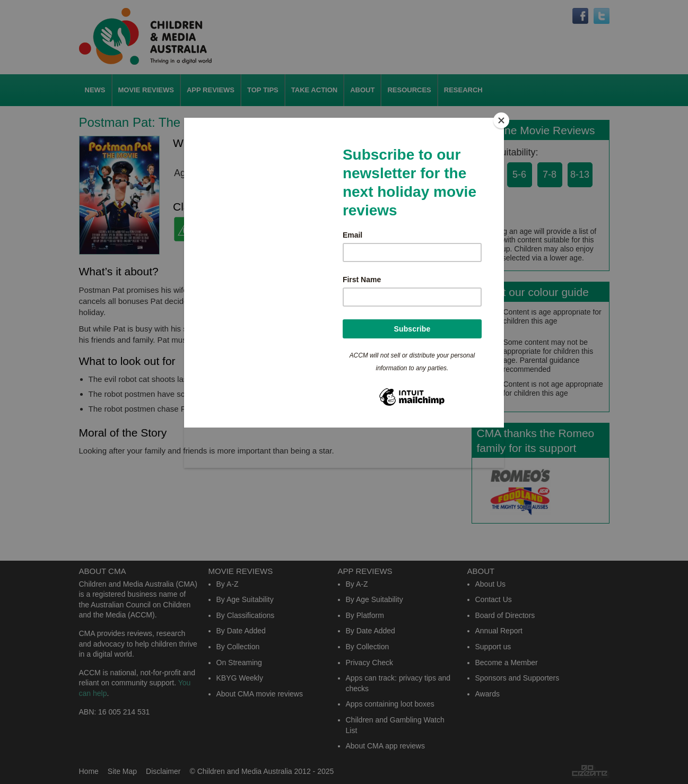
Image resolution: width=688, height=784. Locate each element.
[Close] (501, 120)
